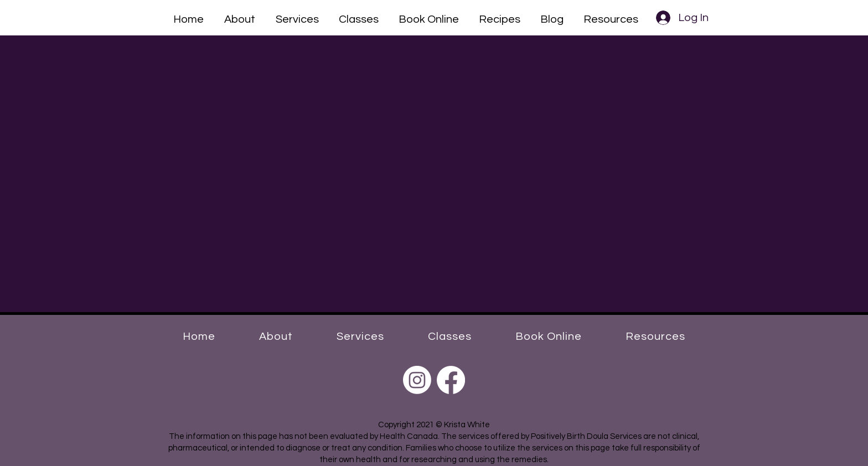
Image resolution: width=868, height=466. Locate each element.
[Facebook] (451, 380)
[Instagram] (417, 380)
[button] (239, 18)
